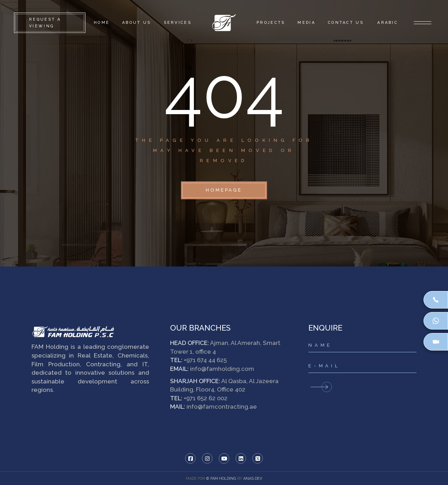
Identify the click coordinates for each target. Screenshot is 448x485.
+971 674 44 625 (205, 360)
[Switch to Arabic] (387, 23)
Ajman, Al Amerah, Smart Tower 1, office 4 (225, 347)
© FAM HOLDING (221, 479)
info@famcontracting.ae (222, 407)
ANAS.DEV (253, 479)
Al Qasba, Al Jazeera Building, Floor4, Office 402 (224, 385)
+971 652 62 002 (206, 398)
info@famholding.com (222, 369)
